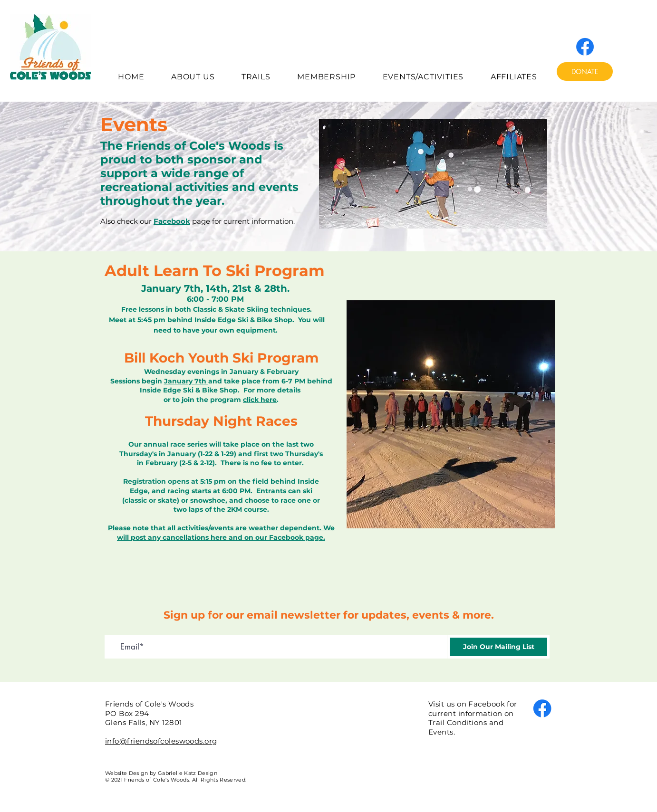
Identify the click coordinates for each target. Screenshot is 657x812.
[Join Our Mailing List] (498, 647)
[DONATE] (585, 72)
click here (260, 400)
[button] (193, 77)
